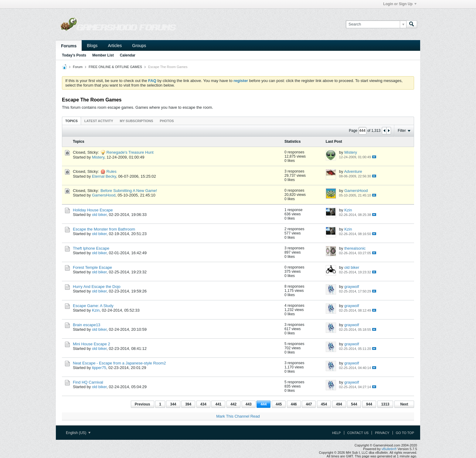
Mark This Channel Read (238, 416)
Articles (115, 46)
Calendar (128, 55)
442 (233, 404)
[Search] (376, 24)
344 (173, 404)
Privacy (382, 433)
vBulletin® (389, 449)
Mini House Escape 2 (92, 344)
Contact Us (358, 433)
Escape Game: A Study (93, 306)
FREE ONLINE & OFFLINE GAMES (115, 67)
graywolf (352, 287)
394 (188, 404)
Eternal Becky (104, 176)
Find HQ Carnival (88, 382)
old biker (99, 215)
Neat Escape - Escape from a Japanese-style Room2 (119, 363)
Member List (103, 55)
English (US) (78, 433)
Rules (112, 171)
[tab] (71, 121)
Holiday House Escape (93, 210)
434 (203, 404)
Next (404, 404)
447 (309, 404)
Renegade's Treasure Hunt (130, 152)
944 (369, 404)
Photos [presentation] (167, 121)
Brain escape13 (87, 325)
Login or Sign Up (400, 4)
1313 (385, 404)
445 (279, 404)
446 (294, 404)
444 (263, 404)
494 (339, 404)
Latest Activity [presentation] (99, 121)
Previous (143, 404)
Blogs (92, 46)
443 (249, 404)
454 (324, 404)
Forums (69, 46)
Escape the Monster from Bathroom (104, 229)
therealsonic (355, 248)
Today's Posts (74, 55)
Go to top (405, 433)
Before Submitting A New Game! (129, 191)
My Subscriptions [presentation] (137, 121)
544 (354, 404)
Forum (78, 67)
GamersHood (104, 195)
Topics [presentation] (71, 121)
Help (337, 433)
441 (218, 404)
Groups (139, 46)
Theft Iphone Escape (91, 248)
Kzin (348, 210)
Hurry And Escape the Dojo (97, 287)
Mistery (98, 157)
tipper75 (99, 368)
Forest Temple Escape (92, 267)
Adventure (353, 171)
